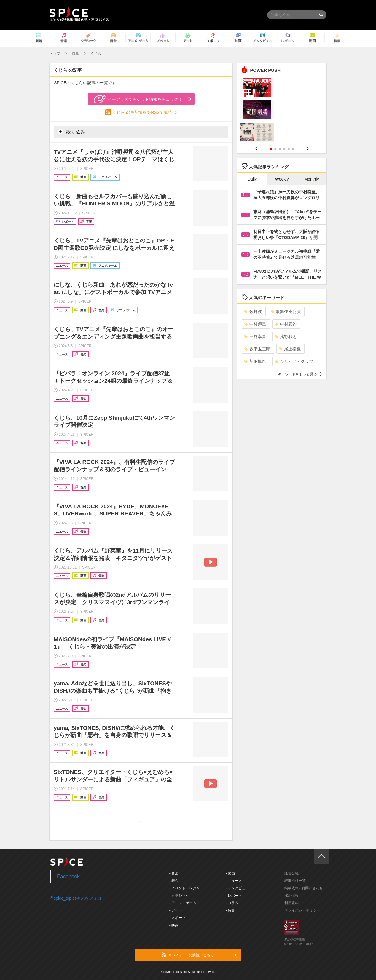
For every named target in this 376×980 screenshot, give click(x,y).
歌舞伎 (253, 312)
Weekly (282, 179)
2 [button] (275, 149)
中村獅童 (255, 324)
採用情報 (291, 896)
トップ (55, 54)
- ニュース (234, 881)
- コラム (232, 903)
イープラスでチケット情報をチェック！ (138, 99)
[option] (282, 111)
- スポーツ (177, 918)
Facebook (68, 877)
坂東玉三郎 (257, 349)
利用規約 (291, 903)
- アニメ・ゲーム (183, 903)
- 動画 (230, 873)
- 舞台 (174, 881)
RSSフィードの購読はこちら (199, 955)
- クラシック (179, 896)
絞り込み (71, 132)
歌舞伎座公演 (286, 312)
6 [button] (293, 149)
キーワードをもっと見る (300, 374)
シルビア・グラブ (294, 361)
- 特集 (230, 910)
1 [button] (271, 149)
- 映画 (174, 925)
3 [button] (280, 149)
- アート (176, 910)
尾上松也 (290, 349)
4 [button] (284, 149)
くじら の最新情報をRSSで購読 (143, 112)
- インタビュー (237, 888)
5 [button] (289, 149)
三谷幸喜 (255, 336)
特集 (75, 54)
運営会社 (291, 873)
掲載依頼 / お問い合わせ (304, 888)
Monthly (312, 179)
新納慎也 (255, 361)
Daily (252, 179)
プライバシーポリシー (302, 910)
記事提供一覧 (295, 881)
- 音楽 (174, 873)
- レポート (234, 896)
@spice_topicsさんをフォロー (78, 898)
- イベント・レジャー (186, 888)
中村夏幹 (286, 324)
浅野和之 (286, 336)
